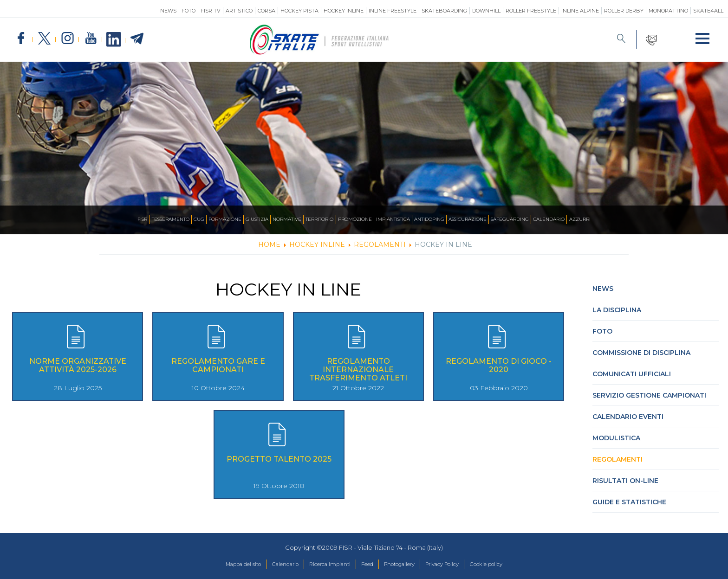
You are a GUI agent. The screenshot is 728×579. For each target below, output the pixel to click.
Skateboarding (444, 11)
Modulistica (616, 438)
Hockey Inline (344, 11)
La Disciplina (617, 310)
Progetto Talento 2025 (279, 459)
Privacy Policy (456, 565)
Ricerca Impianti (323, 565)
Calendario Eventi (628, 417)
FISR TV (211, 11)
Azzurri (617, 220)
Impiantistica (399, 220)
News (168, 11)
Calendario (581, 220)
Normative (274, 220)
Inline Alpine (580, 11)
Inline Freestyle (393, 11)
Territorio (313, 220)
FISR (104, 220)
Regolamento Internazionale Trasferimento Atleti (358, 370)
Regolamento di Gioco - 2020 (499, 365)
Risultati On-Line (625, 481)
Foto (188, 11)
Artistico (239, 11)
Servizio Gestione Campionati (649, 395)
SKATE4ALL (708, 11)
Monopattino (668, 11)
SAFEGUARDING (536, 220)
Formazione (202, 220)
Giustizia (239, 220)
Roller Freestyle (531, 11)
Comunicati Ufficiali (632, 374)
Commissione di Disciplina (641, 353)
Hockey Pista (299, 11)
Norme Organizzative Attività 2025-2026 (78, 365)
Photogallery (405, 565)
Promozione (355, 220)
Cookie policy (508, 565)
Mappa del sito (222, 565)
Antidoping (442, 220)
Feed (367, 565)
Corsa (266, 11)
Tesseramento (138, 220)
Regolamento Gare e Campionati (218, 365)
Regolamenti (617, 459)
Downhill (486, 11)
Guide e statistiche (629, 502)
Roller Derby (624, 11)
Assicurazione (487, 220)
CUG (172, 220)
